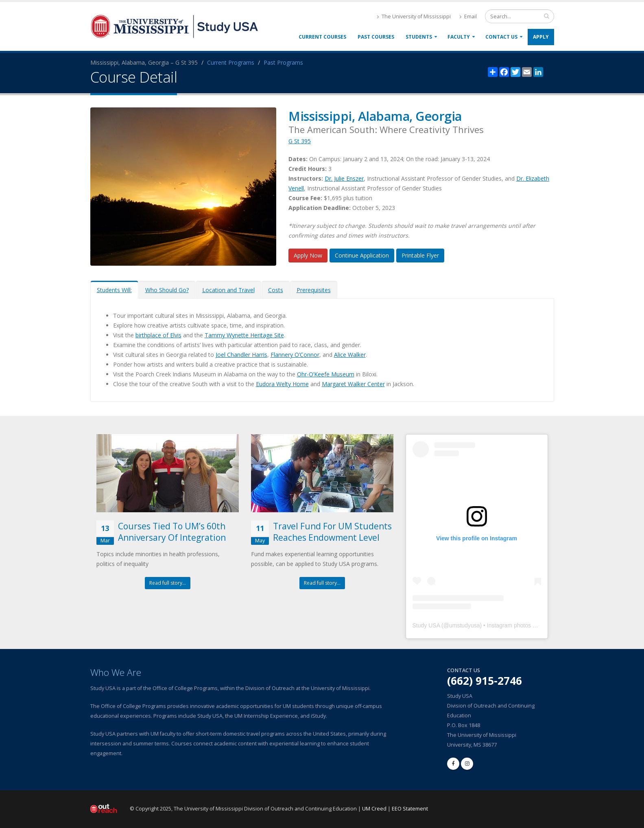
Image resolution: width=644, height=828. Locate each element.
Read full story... (168, 583)
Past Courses (376, 37)
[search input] (547, 16)
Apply (541, 37)
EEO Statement (410, 809)
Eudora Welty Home (282, 384)
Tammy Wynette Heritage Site (244, 335)
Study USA (426, 625)
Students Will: (114, 290)
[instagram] (467, 764)
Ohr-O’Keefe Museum (326, 374)
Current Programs (231, 62)
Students (419, 37)
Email (468, 16)
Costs (276, 290)
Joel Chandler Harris (241, 355)
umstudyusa (464, 625)
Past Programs (283, 62)
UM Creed (374, 809)
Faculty (459, 37)
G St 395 (300, 141)
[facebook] (453, 764)
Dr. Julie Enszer (344, 178)
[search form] (520, 16)
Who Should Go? (167, 290)
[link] (243, 651)
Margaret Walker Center (353, 384)
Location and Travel (228, 290)
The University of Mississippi (414, 16)
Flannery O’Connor (295, 355)
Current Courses (322, 37)
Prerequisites (314, 290)
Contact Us (501, 37)
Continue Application (362, 255)
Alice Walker (350, 355)
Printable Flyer (420, 255)
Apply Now (308, 255)
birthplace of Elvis (158, 335)
